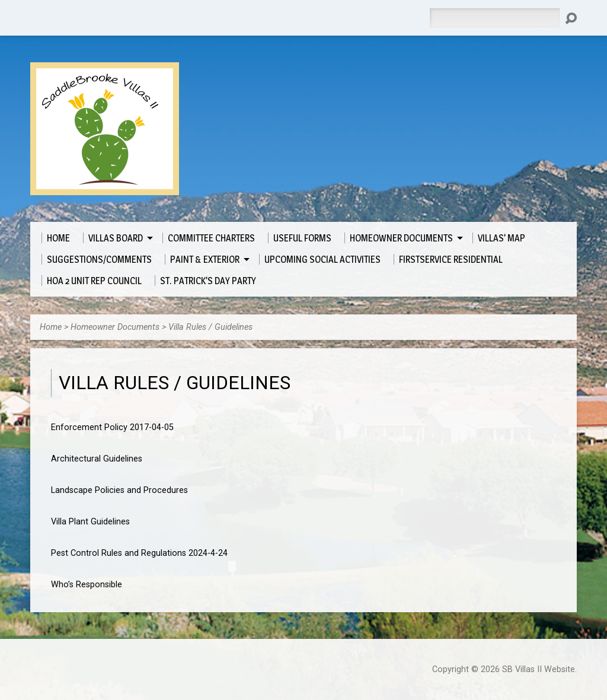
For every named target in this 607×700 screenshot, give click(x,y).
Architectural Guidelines (97, 459)
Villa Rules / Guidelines (210, 327)
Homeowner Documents (115, 327)
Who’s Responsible (87, 585)
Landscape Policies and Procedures (119, 490)
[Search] (494, 18)
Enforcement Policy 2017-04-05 (112, 427)
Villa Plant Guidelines (90, 522)
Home (51, 327)
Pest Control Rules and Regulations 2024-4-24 (139, 553)
